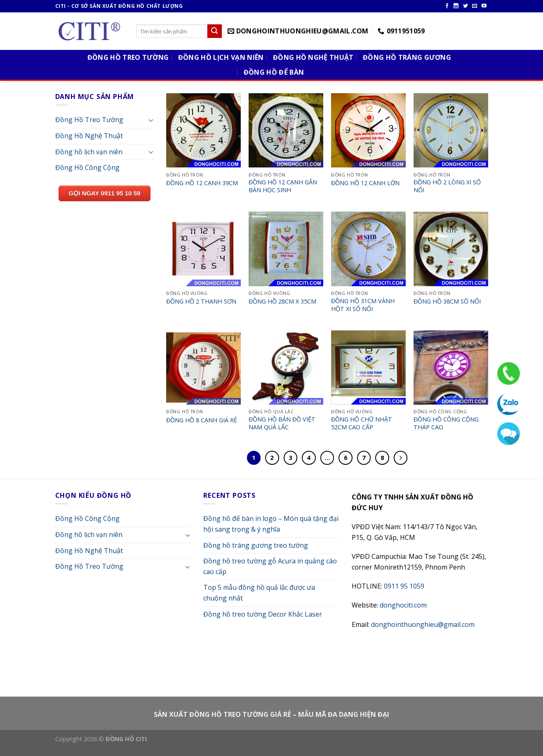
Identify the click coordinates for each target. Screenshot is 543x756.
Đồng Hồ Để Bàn (274, 72)
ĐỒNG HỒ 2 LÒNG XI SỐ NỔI (447, 186)
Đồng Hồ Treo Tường (128, 57)
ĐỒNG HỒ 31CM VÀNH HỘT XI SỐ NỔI (363, 305)
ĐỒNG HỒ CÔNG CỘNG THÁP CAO (446, 423)
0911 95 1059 (404, 586)
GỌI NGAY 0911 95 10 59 (105, 193)
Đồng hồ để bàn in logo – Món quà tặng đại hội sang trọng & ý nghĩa (271, 524)
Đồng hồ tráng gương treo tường (256, 545)
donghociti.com (403, 605)
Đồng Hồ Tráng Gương (407, 57)
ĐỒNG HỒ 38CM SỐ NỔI (447, 301)
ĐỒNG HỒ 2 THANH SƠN (201, 301)
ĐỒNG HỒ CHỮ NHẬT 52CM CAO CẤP (362, 423)
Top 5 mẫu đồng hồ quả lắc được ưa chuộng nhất (259, 593)
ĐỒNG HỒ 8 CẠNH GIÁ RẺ (202, 420)
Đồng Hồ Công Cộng (87, 167)
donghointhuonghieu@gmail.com (423, 624)
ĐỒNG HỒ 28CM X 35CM (282, 301)
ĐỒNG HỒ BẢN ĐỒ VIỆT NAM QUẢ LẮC (282, 423)
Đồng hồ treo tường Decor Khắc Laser (263, 614)
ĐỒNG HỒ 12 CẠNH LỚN (365, 183)
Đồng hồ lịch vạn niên (89, 152)
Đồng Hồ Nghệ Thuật (313, 57)
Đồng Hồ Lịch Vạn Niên (221, 57)
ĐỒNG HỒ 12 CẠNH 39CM (202, 183)
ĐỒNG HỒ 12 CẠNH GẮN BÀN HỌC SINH (283, 186)
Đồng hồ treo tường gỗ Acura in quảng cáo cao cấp (270, 566)
